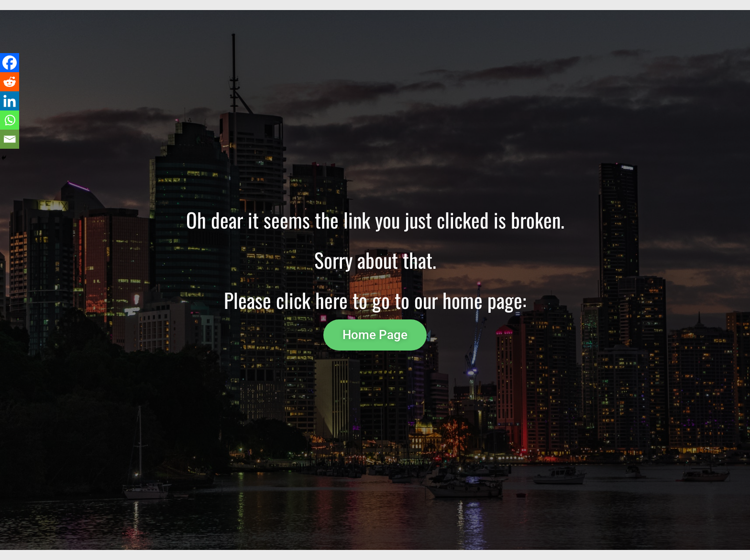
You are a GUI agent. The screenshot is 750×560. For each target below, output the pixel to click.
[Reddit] (10, 82)
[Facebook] (10, 63)
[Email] (10, 139)
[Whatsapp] (10, 120)
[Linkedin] (10, 101)
